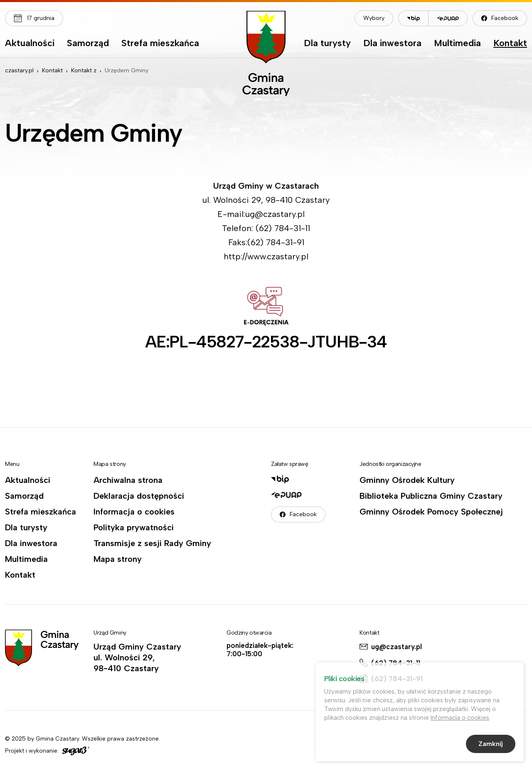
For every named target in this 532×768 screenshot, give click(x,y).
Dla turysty (327, 44)
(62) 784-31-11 (396, 663)
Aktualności (30, 44)
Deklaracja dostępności (139, 496)
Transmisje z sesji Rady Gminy (152, 543)
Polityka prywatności (134, 527)
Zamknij (491, 745)
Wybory (374, 18)
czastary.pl (19, 70)
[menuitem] (30, 45)
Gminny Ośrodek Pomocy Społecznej (431, 512)
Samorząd (88, 44)
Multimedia (457, 44)
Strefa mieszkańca (160, 44)
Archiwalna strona (128, 480)
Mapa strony (118, 559)
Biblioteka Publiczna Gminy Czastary (431, 496)
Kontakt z (84, 70)
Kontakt (510, 44)
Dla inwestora (392, 44)
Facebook (505, 18)
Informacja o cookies (134, 512)
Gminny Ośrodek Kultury (407, 480)
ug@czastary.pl (397, 647)
